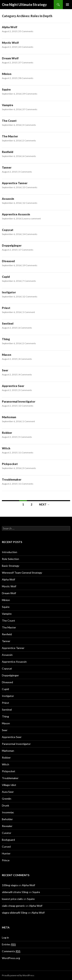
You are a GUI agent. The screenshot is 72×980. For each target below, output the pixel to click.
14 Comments (30, 234)
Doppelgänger (12, 245)
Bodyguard (8, 840)
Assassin (8, 199)
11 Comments (26, 453)
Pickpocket (10, 464)
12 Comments (30, 203)
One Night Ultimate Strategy (24, 5)
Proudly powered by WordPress (18, 975)
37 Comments (26, 62)
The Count (9, 121)
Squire (6, 89)
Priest (6, 308)
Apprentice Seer (13, 386)
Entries (9, 944)
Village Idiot (9, 785)
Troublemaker (12, 479)
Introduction (10, 552)
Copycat (8, 230)
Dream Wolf (10, 58)
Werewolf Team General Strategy (22, 573)
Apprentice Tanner (15, 183)
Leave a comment (32, 219)
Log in (5, 937)
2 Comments (29, 141)
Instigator (9, 292)
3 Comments (29, 125)
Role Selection (10, 559)
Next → (44, 504)
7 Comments (29, 281)
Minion (7, 74)
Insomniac (8, 812)
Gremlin (7, 799)
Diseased (8, 261)
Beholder (7, 819)
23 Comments (26, 47)
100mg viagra (10, 885)
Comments (11, 951)
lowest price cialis (12, 899)
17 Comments (26, 250)
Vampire (8, 105)
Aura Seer (8, 792)
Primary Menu (67, 5)
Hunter (6, 853)
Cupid (6, 277)
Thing (6, 339)
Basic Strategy (11, 566)
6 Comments (29, 156)
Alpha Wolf (10, 27)
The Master (10, 136)
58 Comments (26, 78)
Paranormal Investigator (19, 401)
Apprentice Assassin (16, 214)
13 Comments (30, 187)
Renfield (8, 152)
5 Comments (25, 172)
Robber (7, 433)
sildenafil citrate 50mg (15, 892)
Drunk (6, 805)
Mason (7, 355)
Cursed (6, 847)
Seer (5, 370)
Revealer (7, 826)
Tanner (7, 167)
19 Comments (30, 265)
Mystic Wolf (10, 43)
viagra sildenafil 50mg (15, 913)
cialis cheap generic (13, 906)
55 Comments (26, 31)
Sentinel (8, 323)
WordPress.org (11, 958)
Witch (6, 448)
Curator (7, 833)
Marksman (9, 417)
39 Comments (30, 94)
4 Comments (25, 359)
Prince (6, 860)
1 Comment (29, 312)
